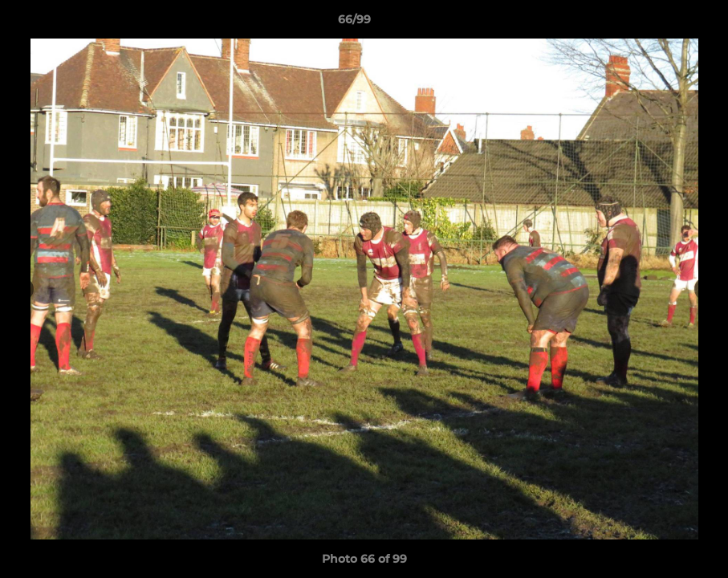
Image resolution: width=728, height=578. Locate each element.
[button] (661, 23)
